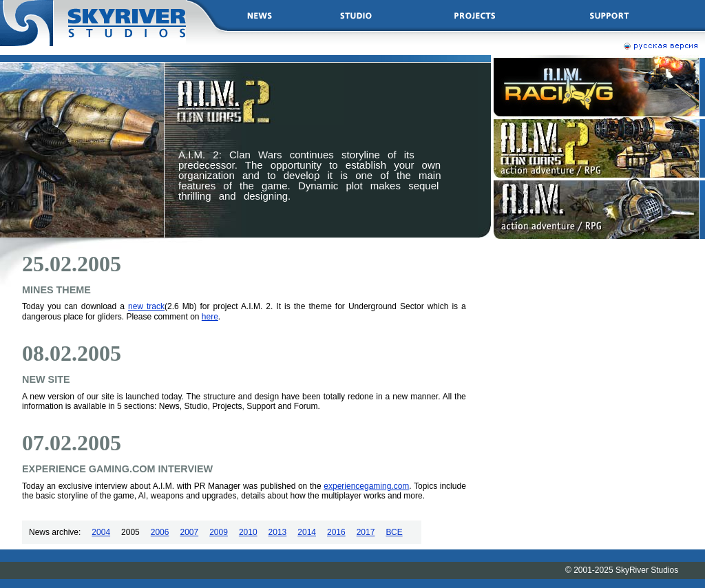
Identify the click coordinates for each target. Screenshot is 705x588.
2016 (336, 532)
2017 (366, 532)
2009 (219, 532)
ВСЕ (394, 532)
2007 (189, 532)
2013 (278, 532)
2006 (160, 532)
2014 (307, 532)
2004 (101, 532)
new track (146, 306)
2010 (248, 532)
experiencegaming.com (366, 486)
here (210, 317)
